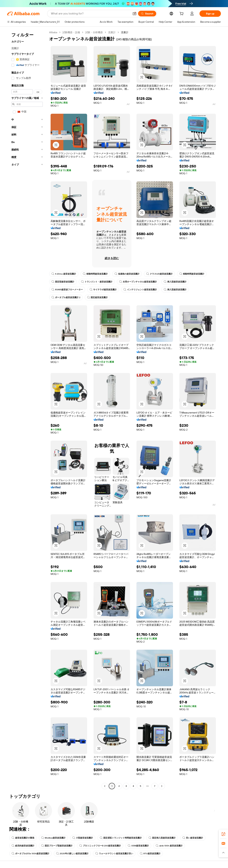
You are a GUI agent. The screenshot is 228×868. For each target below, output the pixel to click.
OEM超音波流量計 (138, 846)
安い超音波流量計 (193, 838)
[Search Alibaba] (90, 14)
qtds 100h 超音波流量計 (169, 846)
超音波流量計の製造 (23, 838)
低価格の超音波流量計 (127, 274)
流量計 (112, 32)
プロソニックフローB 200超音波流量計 (100, 846)
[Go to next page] (162, 786)
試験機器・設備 (71, 32)
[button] (134, 14)
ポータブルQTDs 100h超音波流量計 (30, 854)
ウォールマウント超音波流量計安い (114, 854)
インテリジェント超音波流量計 (140, 290)
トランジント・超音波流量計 (97, 282)
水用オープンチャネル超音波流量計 (138, 282)
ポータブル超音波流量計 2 (66, 297)
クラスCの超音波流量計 (159, 274)
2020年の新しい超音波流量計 (72, 854)
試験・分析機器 (94, 32)
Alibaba (53, 32)
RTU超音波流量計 (150, 854)
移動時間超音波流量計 (95, 274)
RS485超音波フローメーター (67, 290)
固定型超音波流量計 (63, 282)
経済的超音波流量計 (23, 846)
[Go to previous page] (105, 786)
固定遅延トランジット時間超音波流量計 (121, 838)
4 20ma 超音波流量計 (64, 274)
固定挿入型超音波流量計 (162, 838)
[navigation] (27, 410)
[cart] (182, 14)
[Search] (147, 14)
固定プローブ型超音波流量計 (57, 846)
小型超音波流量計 (83, 838)
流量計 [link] (125, 32)
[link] (223, 834)
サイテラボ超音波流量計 (103, 290)
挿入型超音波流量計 (175, 282)
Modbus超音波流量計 (53, 838)
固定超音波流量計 (97, 297)
